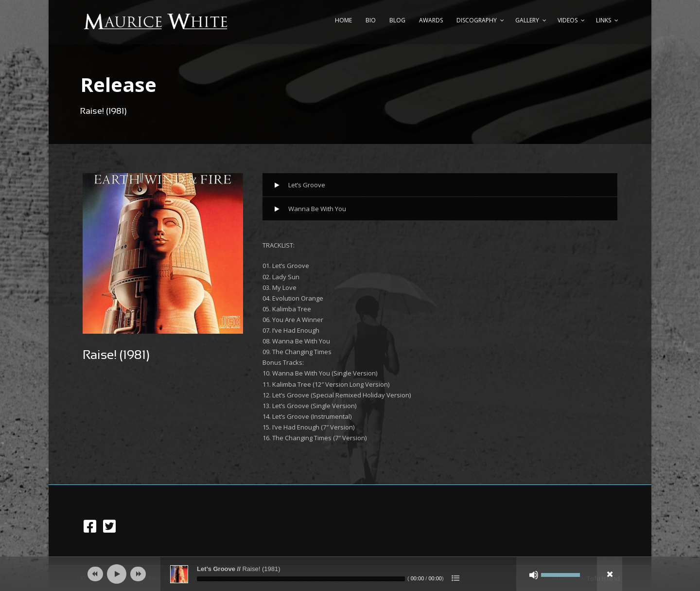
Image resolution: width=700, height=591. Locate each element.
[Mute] (534, 575)
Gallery (527, 20)
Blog (397, 20)
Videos (568, 20)
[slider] (301, 579)
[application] (350, 574)
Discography (477, 20)
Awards (431, 20)
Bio (371, 20)
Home (343, 20)
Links (604, 20)
